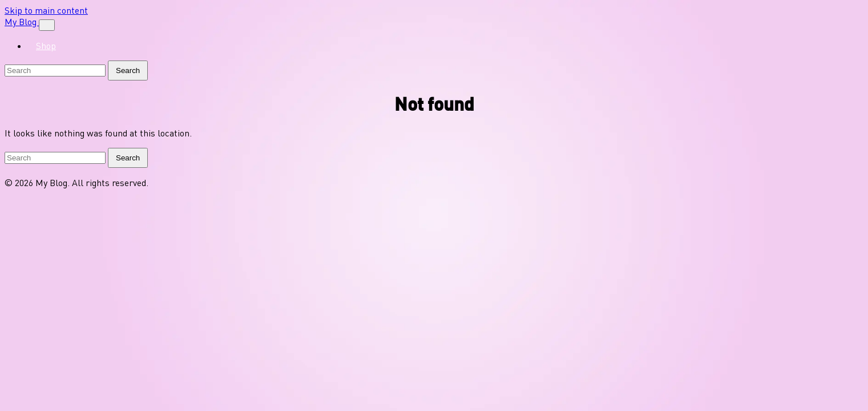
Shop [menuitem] (46, 46)
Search (128, 70)
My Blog (22, 22)
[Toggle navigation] (47, 25)
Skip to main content (46, 10)
